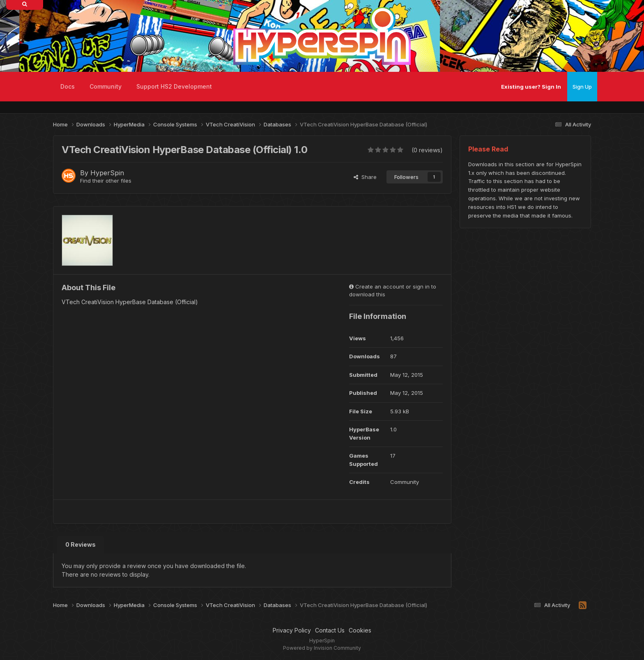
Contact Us (330, 630)
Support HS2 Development (174, 86)
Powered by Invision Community (322, 648)
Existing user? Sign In (531, 87)
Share (365, 177)
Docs (68, 86)
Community (106, 86)
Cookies (360, 630)
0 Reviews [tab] (80, 544)
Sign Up (582, 87)
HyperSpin (107, 173)
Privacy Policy (292, 630)
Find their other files (106, 181)
